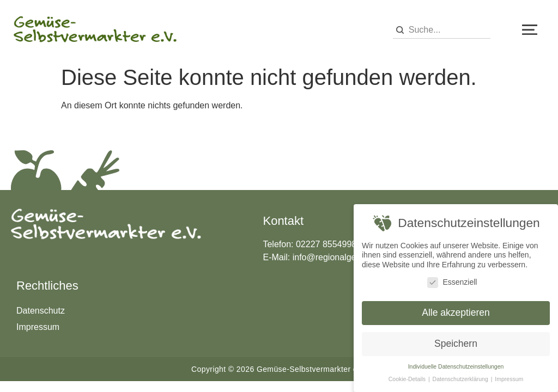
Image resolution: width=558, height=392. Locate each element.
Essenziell (452, 282)
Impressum (38, 327)
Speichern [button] (456, 344)
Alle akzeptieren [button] (456, 313)
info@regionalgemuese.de (344, 257)
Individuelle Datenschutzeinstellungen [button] (456, 366)
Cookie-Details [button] (408, 379)
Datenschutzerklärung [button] (461, 379)
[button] (530, 30)
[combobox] (442, 30)
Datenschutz (41, 311)
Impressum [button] (509, 379)
